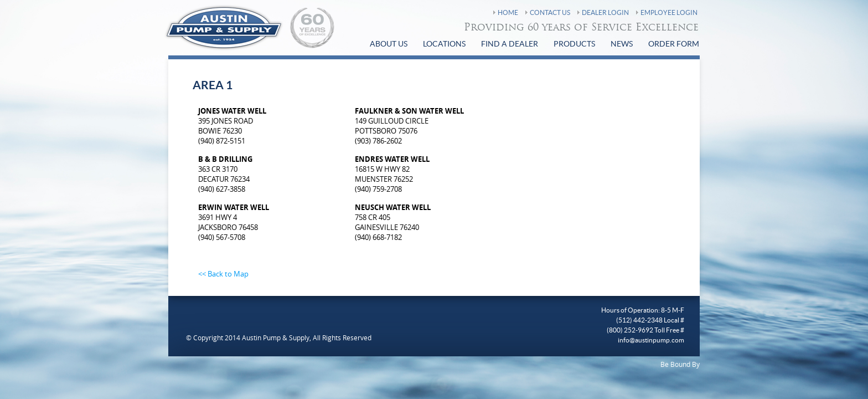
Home (508, 13)
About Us (389, 44)
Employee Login (669, 13)
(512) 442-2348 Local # (650, 320)
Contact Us (550, 13)
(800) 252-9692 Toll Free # (645, 330)
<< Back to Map (223, 274)
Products (574, 44)
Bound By (685, 364)
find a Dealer (510, 44)
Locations (444, 44)
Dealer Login (605, 13)
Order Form (674, 44)
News (622, 44)
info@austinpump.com (651, 340)
